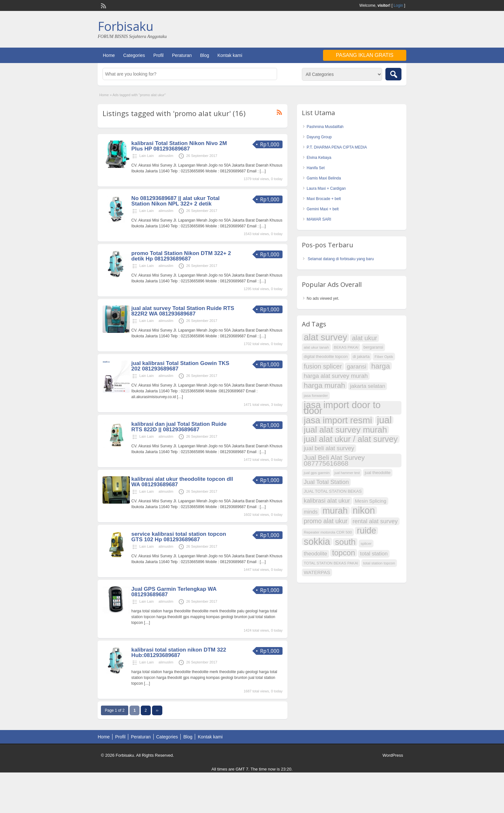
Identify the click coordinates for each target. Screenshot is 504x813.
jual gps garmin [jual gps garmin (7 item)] (317, 473)
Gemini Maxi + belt (323, 209)
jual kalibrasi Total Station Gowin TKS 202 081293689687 (180, 366)
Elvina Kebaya (319, 158)
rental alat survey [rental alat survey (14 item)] (375, 521)
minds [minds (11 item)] (311, 512)
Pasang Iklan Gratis (365, 55)
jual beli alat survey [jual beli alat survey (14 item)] (329, 448)
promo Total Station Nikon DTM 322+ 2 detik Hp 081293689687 (181, 256)
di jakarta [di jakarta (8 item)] (361, 356)
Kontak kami (230, 55)
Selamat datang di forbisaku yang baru (341, 259)
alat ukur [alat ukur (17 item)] (364, 338)
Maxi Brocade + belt (324, 199)
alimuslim (166, 156)
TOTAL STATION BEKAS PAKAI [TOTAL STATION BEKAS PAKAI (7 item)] (331, 563)
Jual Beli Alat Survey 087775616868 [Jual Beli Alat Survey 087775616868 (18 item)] (334, 460)
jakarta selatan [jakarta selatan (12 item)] (368, 386)
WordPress (393, 755)
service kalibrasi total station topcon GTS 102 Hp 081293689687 (179, 537)
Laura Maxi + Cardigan (326, 188)
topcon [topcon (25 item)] (344, 553)
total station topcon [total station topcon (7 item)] (379, 563)
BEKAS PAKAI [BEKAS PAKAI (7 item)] (346, 347)
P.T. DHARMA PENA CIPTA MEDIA (337, 147)
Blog (204, 55)
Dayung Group (319, 137)
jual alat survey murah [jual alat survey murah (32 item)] (345, 430)
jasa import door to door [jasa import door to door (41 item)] (342, 408)
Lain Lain (147, 156)
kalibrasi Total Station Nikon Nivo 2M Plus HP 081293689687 (179, 146)
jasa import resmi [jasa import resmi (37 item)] (338, 420)
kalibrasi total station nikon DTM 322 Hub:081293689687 (179, 653)
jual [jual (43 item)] (384, 420)
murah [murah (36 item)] (335, 511)
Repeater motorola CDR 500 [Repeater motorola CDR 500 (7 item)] (328, 532)
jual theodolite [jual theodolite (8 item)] (378, 473)
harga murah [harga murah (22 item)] (324, 385)
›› (157, 710)
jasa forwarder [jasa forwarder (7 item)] (316, 396)
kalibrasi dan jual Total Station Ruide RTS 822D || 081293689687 (179, 427)
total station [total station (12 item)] (374, 554)
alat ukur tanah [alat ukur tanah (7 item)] (316, 347)
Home (109, 55)
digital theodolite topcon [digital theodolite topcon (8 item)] (326, 356)
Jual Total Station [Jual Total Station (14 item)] (326, 482)
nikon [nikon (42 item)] (364, 510)
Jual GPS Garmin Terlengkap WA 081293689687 (174, 592)
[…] (263, 171)
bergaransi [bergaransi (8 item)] (373, 347)
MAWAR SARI (319, 219)
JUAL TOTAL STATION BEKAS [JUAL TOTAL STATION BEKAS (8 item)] (333, 491)
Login (398, 5)
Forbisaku (126, 26)
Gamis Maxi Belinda (324, 178)
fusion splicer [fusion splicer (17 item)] (323, 366)
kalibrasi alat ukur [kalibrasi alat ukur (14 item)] (327, 501)
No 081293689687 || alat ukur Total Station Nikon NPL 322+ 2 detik (176, 201)
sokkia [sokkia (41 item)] (317, 542)
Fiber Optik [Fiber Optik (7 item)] (384, 357)
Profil (158, 55)
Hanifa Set (316, 168)
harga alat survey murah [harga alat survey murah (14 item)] (336, 376)
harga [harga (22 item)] (381, 366)
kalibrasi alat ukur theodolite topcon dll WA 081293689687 (182, 482)
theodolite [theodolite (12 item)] (315, 554)
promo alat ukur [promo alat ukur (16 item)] (326, 521)
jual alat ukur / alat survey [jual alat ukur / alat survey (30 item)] (351, 439)
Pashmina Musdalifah (325, 127)
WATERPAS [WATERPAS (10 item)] (317, 572)
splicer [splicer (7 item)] (366, 544)
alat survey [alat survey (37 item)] (325, 337)
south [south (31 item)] (345, 542)
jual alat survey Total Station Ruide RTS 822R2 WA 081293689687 (183, 311)
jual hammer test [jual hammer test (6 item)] (347, 473)
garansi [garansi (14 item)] (357, 366)
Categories (134, 55)
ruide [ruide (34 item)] (366, 531)
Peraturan (182, 55)
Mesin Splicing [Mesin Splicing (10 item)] (371, 501)
